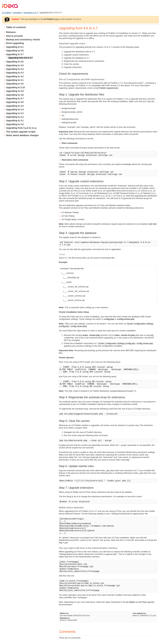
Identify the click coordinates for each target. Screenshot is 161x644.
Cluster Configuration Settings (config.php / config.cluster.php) (125, 343)
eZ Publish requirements (107, 88)
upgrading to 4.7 (31, 13)
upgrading (17, 13)
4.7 (136, 470)
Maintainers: (65, 618)
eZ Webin (131, 602)
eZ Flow (143, 602)
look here (153, 224)
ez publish (7, 13)
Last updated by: (139, 613)
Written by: (64, 613)
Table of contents (16, 27)
